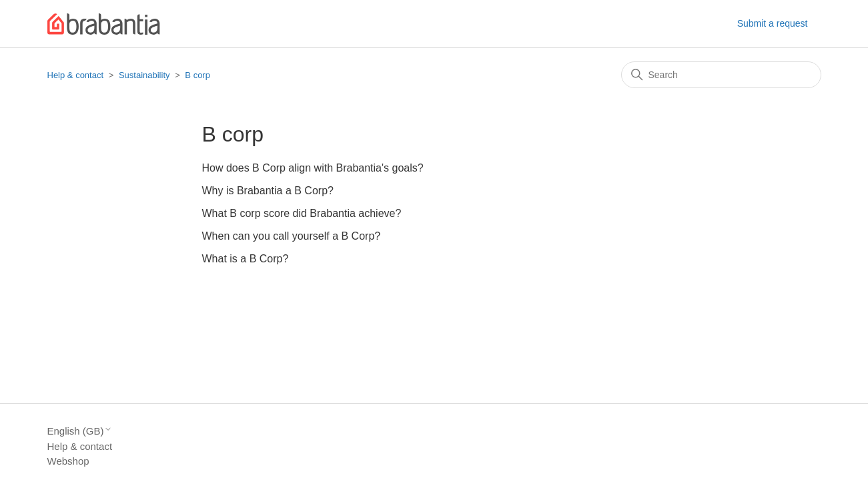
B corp (197, 75)
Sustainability (144, 75)
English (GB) (80, 431)
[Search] (721, 75)
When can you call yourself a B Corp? (292, 236)
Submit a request (773, 23)
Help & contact (76, 75)
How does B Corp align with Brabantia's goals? (313, 168)
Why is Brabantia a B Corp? (268, 191)
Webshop (68, 461)
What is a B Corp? (246, 259)
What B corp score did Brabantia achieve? (302, 213)
